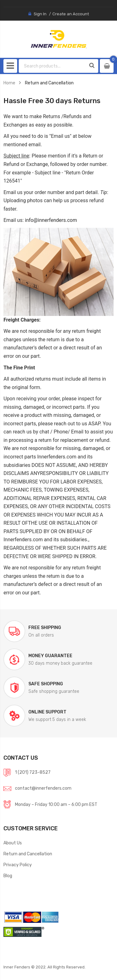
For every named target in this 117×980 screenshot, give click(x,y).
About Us (13, 843)
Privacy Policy (18, 865)
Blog (8, 876)
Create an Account (71, 14)
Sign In (40, 14)
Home (9, 83)
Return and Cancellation (28, 854)
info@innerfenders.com (51, 220)
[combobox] (53, 66)
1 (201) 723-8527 (33, 772)
